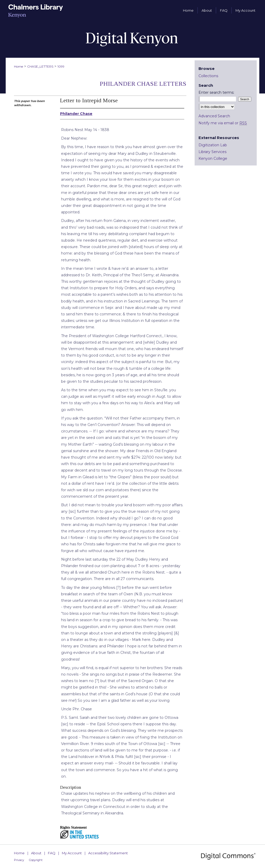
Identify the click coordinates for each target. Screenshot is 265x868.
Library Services (212, 152)
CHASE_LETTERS (40, 66)
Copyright (36, 860)
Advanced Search (214, 116)
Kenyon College (213, 158)
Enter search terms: (216, 92)
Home (19, 66)
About (36, 853)
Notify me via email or (223, 123)
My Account (72, 853)
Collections (208, 76)
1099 (61, 66)
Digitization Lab (213, 145)
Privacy (19, 860)
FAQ (52, 853)
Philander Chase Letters (143, 84)
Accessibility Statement (108, 853)
